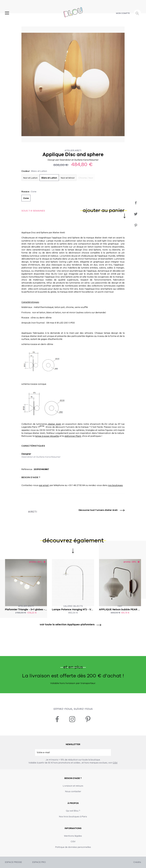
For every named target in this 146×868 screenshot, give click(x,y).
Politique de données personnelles (73, 847)
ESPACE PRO (39, 862)
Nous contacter (73, 792)
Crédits (137, 862)
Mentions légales (73, 836)
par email (44, 485)
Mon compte (123, 13)
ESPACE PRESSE (13, 862)
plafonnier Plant (73, 436)
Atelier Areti (73, 150)
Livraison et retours (73, 786)
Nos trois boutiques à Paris (73, 817)
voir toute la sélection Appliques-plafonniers (69, 625)
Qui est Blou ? (73, 811)
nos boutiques (115, 485)
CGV (115, 763)
